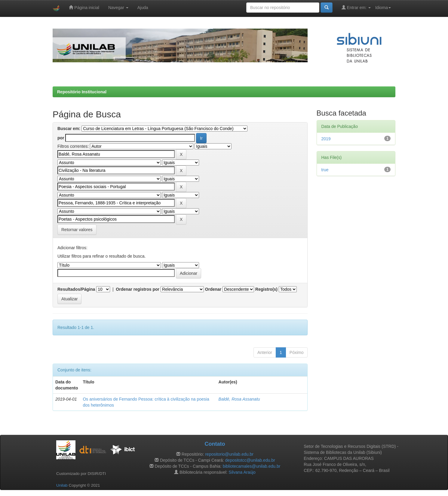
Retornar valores (77, 230)
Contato (215, 444)
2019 (326, 139)
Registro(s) (266, 289)
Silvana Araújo (242, 472)
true (325, 170)
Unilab (62, 485)
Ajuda (143, 8)
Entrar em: (356, 7)
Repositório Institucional (82, 92)
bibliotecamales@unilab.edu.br (252, 466)
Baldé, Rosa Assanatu (239, 399)
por (61, 138)
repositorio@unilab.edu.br (229, 454)
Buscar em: (69, 129)
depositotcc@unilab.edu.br (250, 460)
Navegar (118, 8)
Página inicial (84, 7)
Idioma (383, 8)
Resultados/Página (76, 289)
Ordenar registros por (138, 289)
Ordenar (213, 289)
